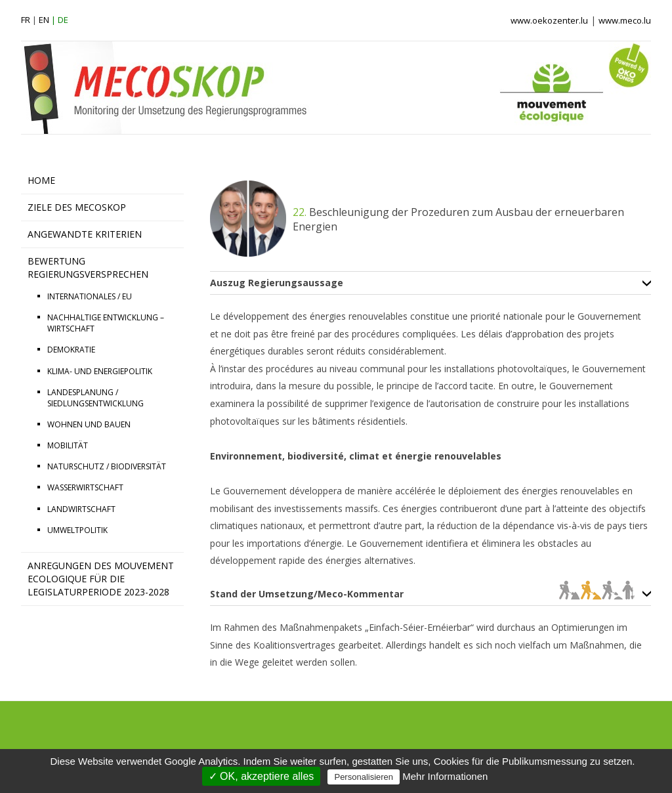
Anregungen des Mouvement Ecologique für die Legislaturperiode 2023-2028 (101, 579)
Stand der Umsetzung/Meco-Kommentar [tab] (422, 594)
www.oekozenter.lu (549, 20)
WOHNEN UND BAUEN (89, 424)
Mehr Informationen (445, 776)
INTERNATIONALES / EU (90, 296)
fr (26, 20)
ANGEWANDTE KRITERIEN (85, 234)
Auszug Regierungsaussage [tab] (277, 283)
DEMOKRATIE (71, 350)
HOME (41, 180)
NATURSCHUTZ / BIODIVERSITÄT (107, 466)
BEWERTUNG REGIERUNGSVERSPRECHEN (88, 268)
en (44, 20)
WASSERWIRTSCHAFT (85, 487)
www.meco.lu (625, 20)
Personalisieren (364, 777)
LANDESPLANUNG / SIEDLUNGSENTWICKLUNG (95, 398)
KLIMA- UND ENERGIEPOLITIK (100, 371)
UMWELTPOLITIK (77, 530)
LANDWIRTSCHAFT (81, 509)
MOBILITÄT (68, 445)
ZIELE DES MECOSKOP (77, 207)
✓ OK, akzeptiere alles (262, 776)
